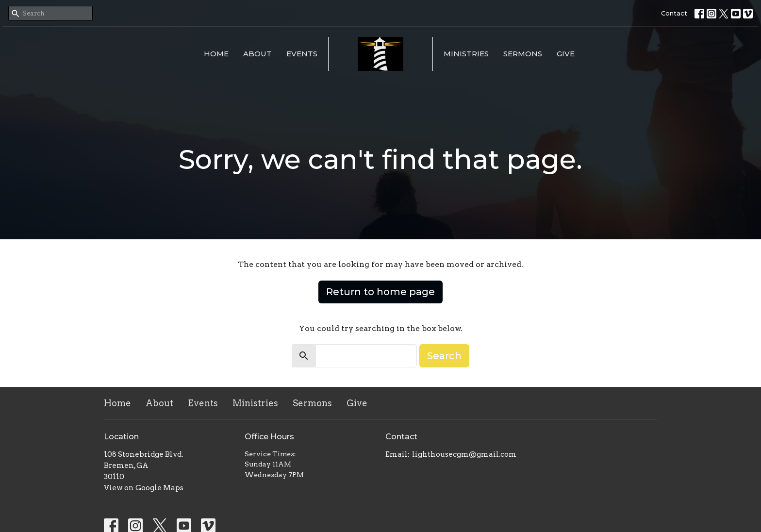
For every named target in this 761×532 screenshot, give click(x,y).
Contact (674, 13)
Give (566, 54)
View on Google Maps (144, 488)
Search (444, 356)
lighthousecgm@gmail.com (464, 454)
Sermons (523, 54)
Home (216, 54)
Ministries (466, 54)
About (257, 54)
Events (302, 54)
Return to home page (380, 292)
